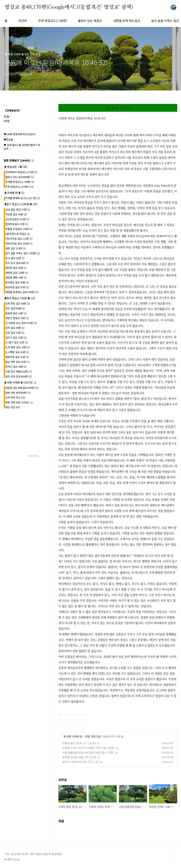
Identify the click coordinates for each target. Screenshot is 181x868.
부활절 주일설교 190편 (19, 229)
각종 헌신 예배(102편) (19, 371)
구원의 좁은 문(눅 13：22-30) (79, 743)
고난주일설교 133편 (17, 219)
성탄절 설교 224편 (17, 273)
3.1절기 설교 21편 (17, 342)
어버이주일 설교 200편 (19, 243)
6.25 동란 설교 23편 (18, 347)
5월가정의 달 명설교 (18, 234)
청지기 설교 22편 (16, 337)
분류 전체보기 (19, 160)
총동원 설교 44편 (16, 313)
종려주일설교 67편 (17, 224)
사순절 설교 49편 (16, 214)
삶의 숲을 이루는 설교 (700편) (23, 253)
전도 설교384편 (15, 308)
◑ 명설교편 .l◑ (16, 167)
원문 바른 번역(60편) (18, 393)
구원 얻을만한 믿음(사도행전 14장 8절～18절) (88, 752)
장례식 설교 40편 (16, 367)
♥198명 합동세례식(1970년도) (20, 134)
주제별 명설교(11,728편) (20, 182)
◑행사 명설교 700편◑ (19, 298)
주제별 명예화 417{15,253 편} (23, 198)
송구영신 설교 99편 (17, 282)
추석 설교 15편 (15, 258)
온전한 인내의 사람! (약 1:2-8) (79, 757)
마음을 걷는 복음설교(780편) (22, 388)
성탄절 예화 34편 (16, 277)
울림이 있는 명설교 (90, 21)
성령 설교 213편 (16, 248)
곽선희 (23, 21)
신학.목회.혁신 (15, 397)
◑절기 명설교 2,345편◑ (21, 204)
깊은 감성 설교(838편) (19, 376)
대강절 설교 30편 (16, 268)
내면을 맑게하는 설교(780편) (22, 292)
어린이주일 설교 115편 (19, 239)
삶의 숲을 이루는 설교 (165, 21)
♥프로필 (8, 140)
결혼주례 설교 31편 (17, 357)
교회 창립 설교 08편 (18, 303)
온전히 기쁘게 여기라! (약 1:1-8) (80, 762)
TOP (174, 855)
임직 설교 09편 (15, 328)
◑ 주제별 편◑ (14, 193)
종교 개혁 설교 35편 (18, 362)
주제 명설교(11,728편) (53, 21)
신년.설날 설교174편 (18, 209)
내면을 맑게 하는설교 (127, 21)
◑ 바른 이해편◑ (73, 736)
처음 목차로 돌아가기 (118, 108)
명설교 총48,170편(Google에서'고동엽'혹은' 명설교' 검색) (69, 7)
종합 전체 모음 (93, 736)
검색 (165, 7)
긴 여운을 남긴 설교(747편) (21, 323)
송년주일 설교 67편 (17, 287)
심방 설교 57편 (15, 333)
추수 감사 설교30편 (17, 263)
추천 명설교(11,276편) (19, 187)
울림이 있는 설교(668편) (20, 177)
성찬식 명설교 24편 (17, 318)
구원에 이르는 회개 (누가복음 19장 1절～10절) (88, 748)
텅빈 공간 (13, 407)
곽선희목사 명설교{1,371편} (21, 172)
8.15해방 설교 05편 (17, 352)
